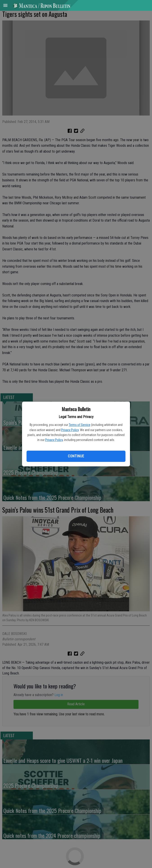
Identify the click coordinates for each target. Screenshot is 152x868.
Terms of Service (80, 425)
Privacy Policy (70, 430)
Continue (76, 456)
